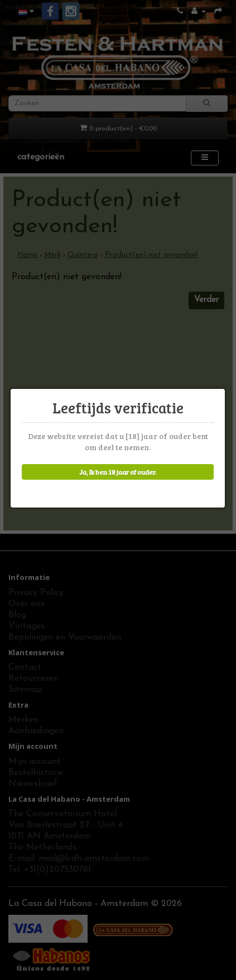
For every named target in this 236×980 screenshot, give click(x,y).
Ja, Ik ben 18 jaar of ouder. (117, 472)
